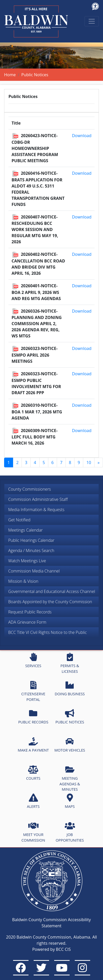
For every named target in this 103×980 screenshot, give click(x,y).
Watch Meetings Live (27, 561)
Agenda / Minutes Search (31, 550)
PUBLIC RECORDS (33, 717)
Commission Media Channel (34, 571)
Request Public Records (30, 612)
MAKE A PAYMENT (33, 745)
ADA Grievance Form (27, 622)
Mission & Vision (23, 581)
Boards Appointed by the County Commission (50, 602)
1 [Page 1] (9, 463)
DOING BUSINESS (70, 689)
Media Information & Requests (36, 510)
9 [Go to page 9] (79, 463)
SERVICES (33, 660)
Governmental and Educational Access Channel (52, 591)
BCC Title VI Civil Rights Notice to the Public (48, 632)
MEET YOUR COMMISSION (33, 832)
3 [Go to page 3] (26, 463)
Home (10, 75)
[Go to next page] (99, 463)
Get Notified (19, 520)
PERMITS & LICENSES (70, 663)
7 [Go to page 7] (61, 463)
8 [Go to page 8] (70, 463)
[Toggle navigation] (92, 21)
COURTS (33, 773)
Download (82, 136)
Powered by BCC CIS (51, 949)
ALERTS (33, 801)
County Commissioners (30, 489)
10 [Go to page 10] (89, 463)
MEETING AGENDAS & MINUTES (70, 779)
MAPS (70, 801)
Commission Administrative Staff (38, 499)
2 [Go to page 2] (17, 463)
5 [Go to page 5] (44, 463)
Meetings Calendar (25, 530)
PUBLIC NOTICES (70, 717)
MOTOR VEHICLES (70, 745)
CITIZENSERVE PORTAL (33, 691)
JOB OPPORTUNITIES (70, 832)
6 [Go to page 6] (53, 463)
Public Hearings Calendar (31, 540)
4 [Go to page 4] (35, 463)
